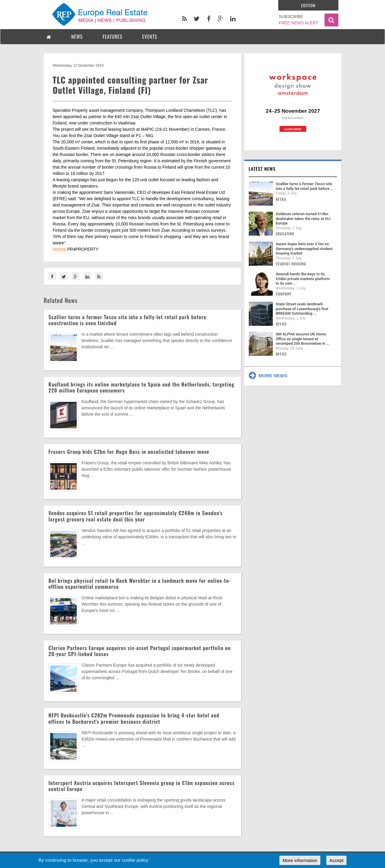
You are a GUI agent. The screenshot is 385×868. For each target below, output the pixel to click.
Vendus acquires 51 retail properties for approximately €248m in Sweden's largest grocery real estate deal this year (136, 516)
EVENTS (150, 37)
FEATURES (112, 37)
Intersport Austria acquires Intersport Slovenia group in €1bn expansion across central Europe (142, 786)
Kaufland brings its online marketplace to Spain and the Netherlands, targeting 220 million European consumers (141, 387)
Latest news (262, 169)
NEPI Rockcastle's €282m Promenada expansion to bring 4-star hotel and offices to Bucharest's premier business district (134, 718)
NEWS (77, 37)
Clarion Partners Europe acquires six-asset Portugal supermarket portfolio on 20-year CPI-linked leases (140, 651)
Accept (336, 860)
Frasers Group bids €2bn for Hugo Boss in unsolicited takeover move (129, 452)
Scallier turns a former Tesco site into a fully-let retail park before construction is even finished (127, 320)
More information (300, 860)
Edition (308, 5)
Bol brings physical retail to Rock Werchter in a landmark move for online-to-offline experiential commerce (140, 584)
